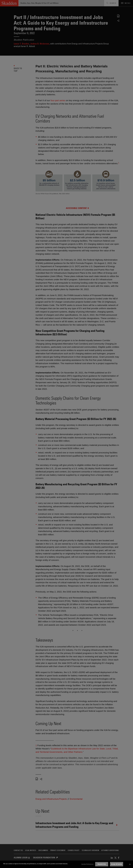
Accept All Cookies (117, 864)
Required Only (102, 864)
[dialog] (66, 864)
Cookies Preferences (87, 864)
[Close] (130, 864)
